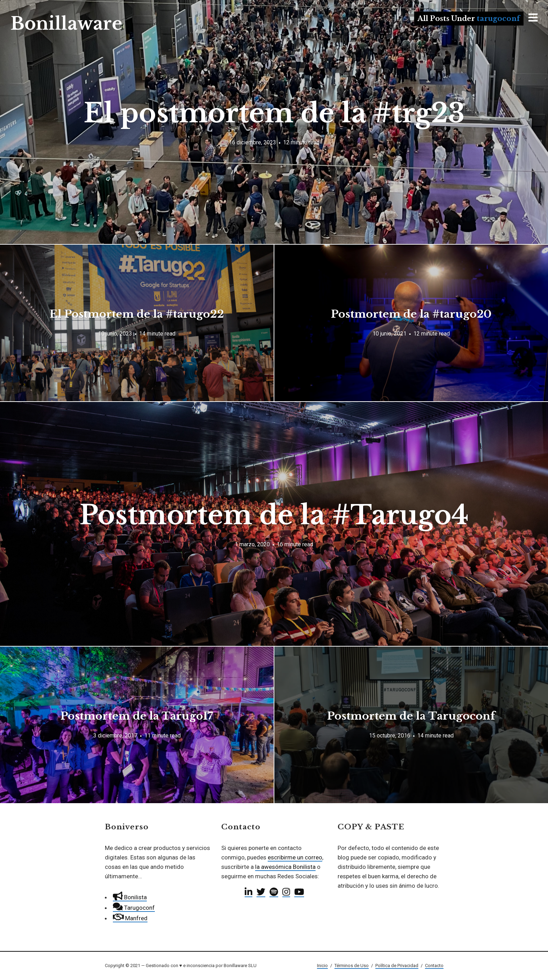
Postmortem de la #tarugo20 (411, 314)
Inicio (322, 965)
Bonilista (130, 897)
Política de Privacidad (397, 965)
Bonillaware (66, 24)
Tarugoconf (134, 908)
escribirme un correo (295, 857)
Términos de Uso (352, 965)
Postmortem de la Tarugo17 (137, 716)
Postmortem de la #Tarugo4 (274, 515)
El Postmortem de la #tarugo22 (137, 314)
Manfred (130, 918)
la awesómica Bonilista (285, 867)
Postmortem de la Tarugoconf (411, 716)
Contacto (434, 965)
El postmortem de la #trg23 (274, 113)
